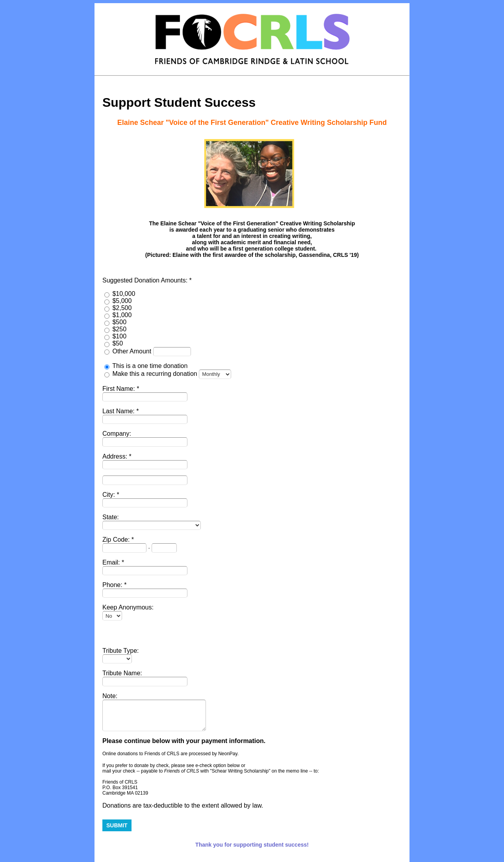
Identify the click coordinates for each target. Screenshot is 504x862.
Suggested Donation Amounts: (146, 280)
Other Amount (132, 351)
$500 (119, 322)
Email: (112, 562)
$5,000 (122, 301)
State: (111, 517)
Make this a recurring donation (155, 374)
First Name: (120, 389)
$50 (118, 343)
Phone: (113, 585)
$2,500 (122, 308)
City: (109, 495)
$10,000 (124, 294)
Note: (110, 696)
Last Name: (119, 411)
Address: (116, 456)
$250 (119, 329)
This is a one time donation (150, 366)
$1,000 (122, 315)
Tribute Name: (122, 673)
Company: (117, 434)
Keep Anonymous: (128, 607)
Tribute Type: (121, 651)
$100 (119, 336)
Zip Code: (117, 540)
